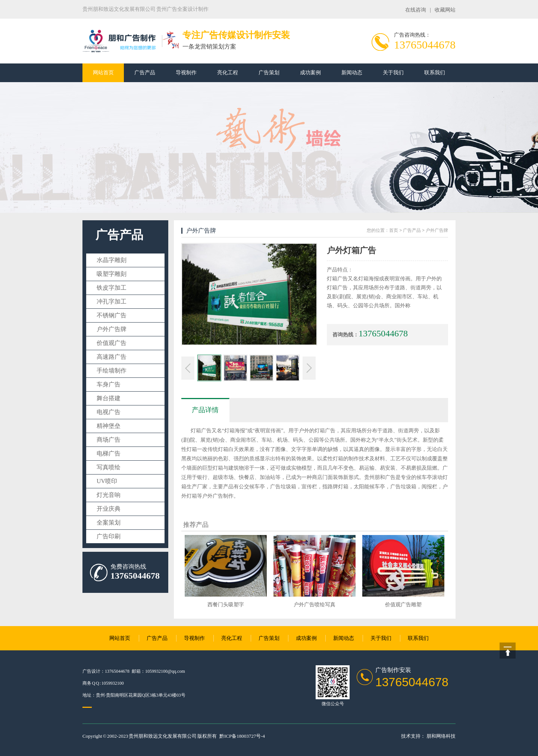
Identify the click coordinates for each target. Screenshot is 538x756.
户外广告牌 (112, 329)
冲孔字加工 (112, 301)
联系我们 (435, 73)
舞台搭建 (109, 398)
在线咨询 (416, 10)
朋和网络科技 (441, 736)
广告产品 (145, 73)
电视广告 (109, 412)
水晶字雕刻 (112, 260)
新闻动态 (352, 73)
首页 (394, 230)
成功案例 (310, 73)
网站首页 (103, 73)
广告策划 (269, 73)
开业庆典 (109, 509)
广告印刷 (109, 536)
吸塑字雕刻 (112, 274)
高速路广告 (112, 357)
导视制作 (186, 73)
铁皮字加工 (112, 288)
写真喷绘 (109, 467)
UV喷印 (107, 481)
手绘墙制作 (112, 371)
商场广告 (109, 440)
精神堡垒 (109, 426)
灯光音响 (109, 495)
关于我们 (393, 73)
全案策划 (109, 522)
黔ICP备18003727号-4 (242, 736)
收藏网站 (445, 10)
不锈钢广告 (112, 315)
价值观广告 (112, 343)
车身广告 (109, 384)
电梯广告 (109, 453)
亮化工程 (228, 73)
